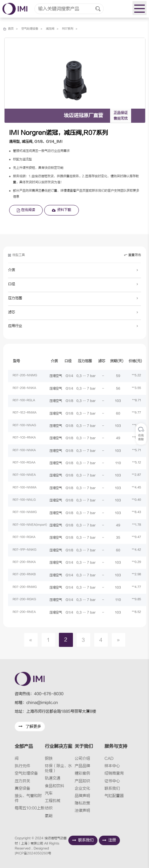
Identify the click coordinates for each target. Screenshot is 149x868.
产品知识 (82, 781)
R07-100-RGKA (26, 538)
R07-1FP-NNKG (27, 550)
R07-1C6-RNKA (26, 438)
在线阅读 (26, 210)
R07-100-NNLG (26, 500)
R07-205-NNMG (27, 376)
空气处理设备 (32, 29)
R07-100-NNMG (27, 513)
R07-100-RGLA (26, 401)
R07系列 (72, 29)
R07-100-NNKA (26, 451)
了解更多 (30, 726)
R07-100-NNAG (26, 426)
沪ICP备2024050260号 (33, 853)
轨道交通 (53, 778)
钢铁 (49, 758)
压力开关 (22, 781)
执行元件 (22, 766)
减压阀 (53, 29)
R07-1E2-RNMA (27, 413)
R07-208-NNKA (26, 388)
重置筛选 (132, 256)
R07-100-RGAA (26, 463)
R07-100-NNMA (27, 488)
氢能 (49, 816)
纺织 (49, 808)
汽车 (49, 793)
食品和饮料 (55, 786)
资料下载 (62, 210)
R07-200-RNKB (26, 575)
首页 (11, 29)
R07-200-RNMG (27, 587)
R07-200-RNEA (26, 612)
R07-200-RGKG (27, 600)
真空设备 (22, 788)
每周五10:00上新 (30, 808)
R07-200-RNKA (26, 562)
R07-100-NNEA (26, 475)
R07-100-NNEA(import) (33, 525)
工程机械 (53, 801)
